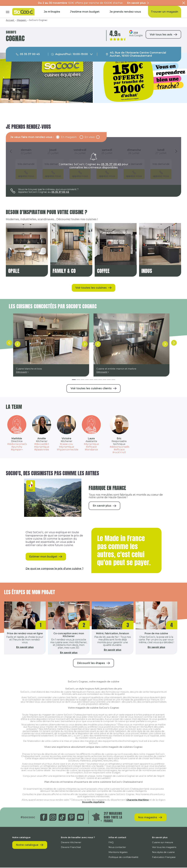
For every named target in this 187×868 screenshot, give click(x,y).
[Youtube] (81, 818)
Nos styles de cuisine (163, 853)
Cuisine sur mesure (163, 843)
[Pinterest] (72, 818)
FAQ (111, 843)
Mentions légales (118, 853)
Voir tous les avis (161, 34)
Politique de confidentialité (124, 858)
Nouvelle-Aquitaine (93, 802)
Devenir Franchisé (71, 848)
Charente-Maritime (138, 800)
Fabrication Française (164, 858)
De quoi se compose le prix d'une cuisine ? (54, 569)
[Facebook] (44, 818)
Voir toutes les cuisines (91, 288)
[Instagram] (53, 818)
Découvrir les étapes (91, 663)
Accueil (10, 20)
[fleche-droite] (174, 344)
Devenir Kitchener (71, 843)
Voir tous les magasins (164, 848)
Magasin (22, 20)
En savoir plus (102, 506)
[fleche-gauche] (9, 344)
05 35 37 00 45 (111, 164)
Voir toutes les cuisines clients (91, 389)
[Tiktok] (62, 818)
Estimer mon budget (44, 557)
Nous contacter (117, 848)
